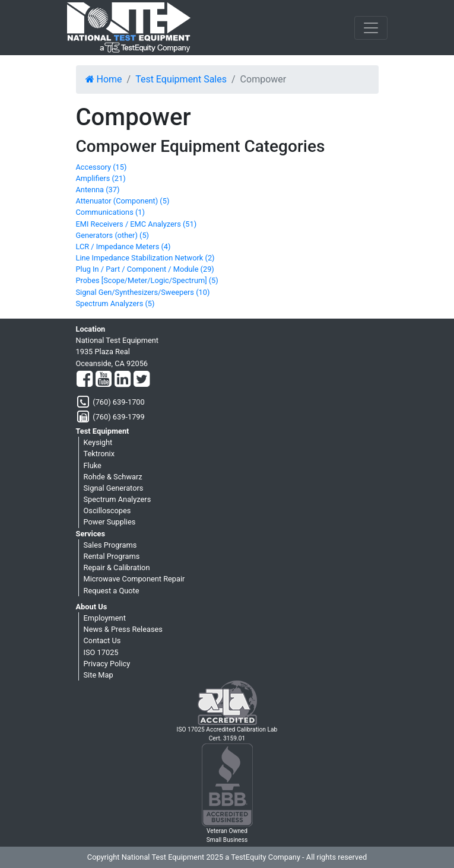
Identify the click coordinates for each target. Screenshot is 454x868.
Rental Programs (112, 556)
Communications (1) (110, 212)
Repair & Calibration (117, 567)
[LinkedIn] (123, 380)
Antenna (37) (98, 190)
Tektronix (99, 454)
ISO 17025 (101, 652)
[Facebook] (85, 380)
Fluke (93, 465)
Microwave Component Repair (134, 579)
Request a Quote (112, 591)
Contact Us (102, 640)
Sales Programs (110, 545)
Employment (105, 618)
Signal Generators (114, 488)
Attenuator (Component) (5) (123, 201)
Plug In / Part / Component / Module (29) (145, 269)
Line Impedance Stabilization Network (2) (145, 258)
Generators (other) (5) (113, 235)
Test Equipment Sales (181, 79)
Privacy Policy (107, 664)
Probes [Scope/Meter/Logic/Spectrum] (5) (147, 280)
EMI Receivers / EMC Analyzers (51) (136, 224)
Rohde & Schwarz (113, 477)
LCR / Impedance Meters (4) (123, 247)
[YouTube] (104, 380)
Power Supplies (110, 522)
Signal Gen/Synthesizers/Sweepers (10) (143, 292)
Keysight (98, 442)
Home (104, 79)
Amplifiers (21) (101, 178)
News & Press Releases (123, 629)
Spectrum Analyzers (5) (115, 303)
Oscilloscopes (107, 511)
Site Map (99, 675)
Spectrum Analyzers (118, 499)
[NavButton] (371, 28)
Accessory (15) (101, 167)
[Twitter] (142, 380)
